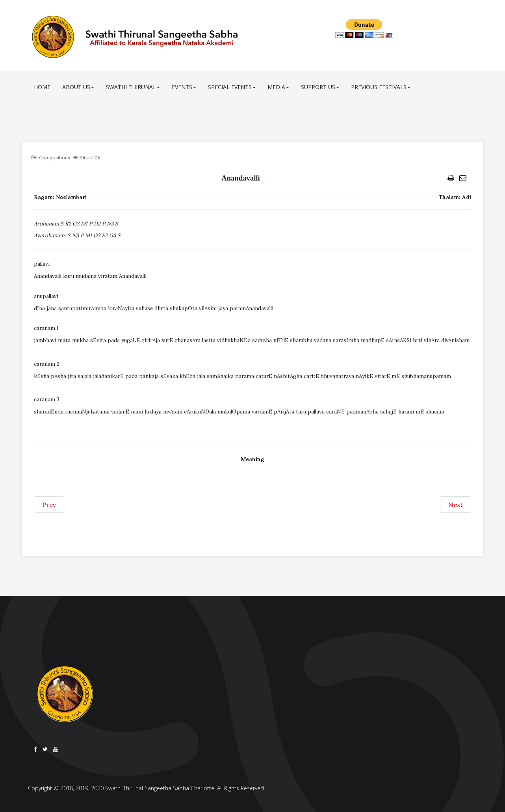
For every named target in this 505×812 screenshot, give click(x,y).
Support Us (320, 87)
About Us (78, 87)
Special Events (232, 87)
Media (278, 87)
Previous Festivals (381, 87)
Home (42, 87)
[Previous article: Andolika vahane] (49, 505)
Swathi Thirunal (133, 87)
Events (184, 87)
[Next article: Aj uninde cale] (456, 505)
